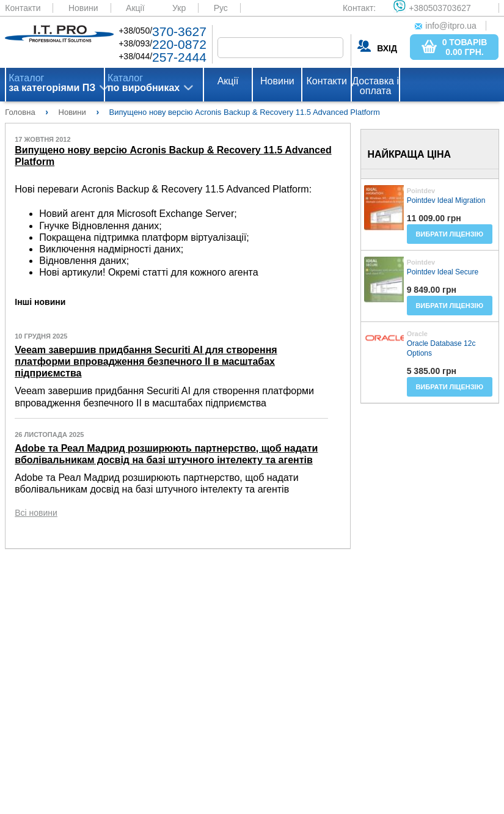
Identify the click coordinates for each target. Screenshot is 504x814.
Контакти (23, 8)
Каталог (52, 83)
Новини (83, 8)
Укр (179, 8)
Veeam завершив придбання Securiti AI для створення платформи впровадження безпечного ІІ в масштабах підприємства (146, 361)
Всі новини (36, 513)
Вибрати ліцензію (449, 234)
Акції (135, 8)
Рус (221, 8)
